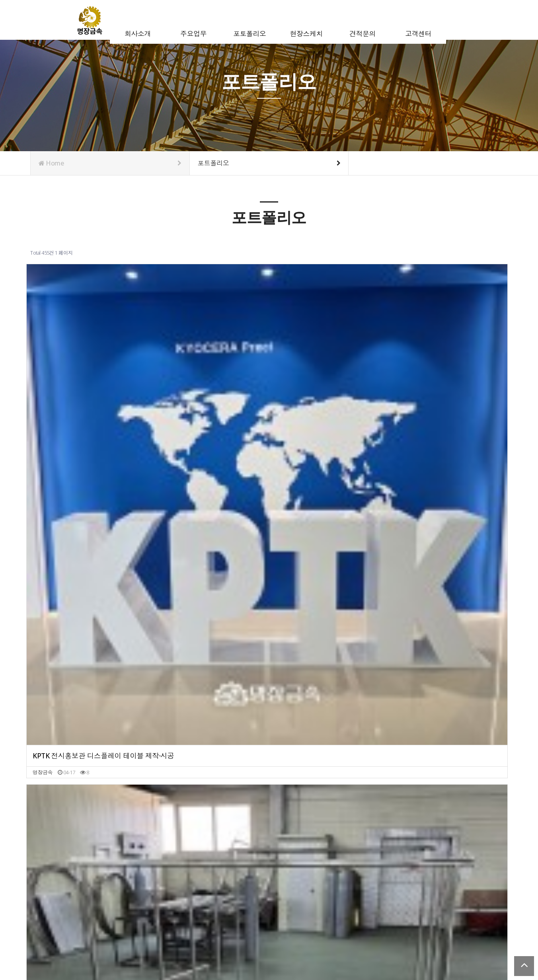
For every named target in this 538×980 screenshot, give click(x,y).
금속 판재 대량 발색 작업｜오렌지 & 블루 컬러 (88, 846)
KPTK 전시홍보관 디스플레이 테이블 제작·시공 (88, 390)
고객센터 (430, 19)
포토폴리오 (262, 19)
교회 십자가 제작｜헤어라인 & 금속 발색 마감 (88, 694)
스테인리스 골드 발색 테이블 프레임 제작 (209, 846)
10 (156, 878)
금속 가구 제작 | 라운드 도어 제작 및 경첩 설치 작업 (329, 846)
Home (110, 163)
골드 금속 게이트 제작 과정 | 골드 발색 (327, 390)
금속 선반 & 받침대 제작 (428, 390)
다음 (170, 878)
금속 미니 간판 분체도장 (308, 694)
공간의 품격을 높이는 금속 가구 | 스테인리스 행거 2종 (209, 390)
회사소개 (150, 19)
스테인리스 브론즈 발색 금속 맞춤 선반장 (88, 542)
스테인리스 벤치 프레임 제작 (434, 846)
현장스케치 (319, 19)
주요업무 (205, 19)
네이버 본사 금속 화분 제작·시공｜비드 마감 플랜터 (209, 542)
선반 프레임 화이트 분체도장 (434, 542)
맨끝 (183, 878)
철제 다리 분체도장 (422, 694)
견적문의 (374, 19)
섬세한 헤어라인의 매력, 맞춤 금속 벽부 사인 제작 (329, 542)
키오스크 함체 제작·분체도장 (193, 694)
